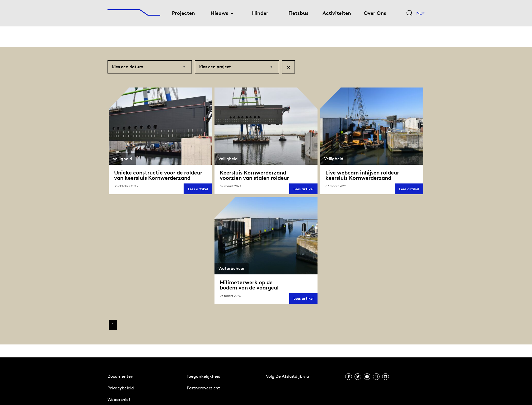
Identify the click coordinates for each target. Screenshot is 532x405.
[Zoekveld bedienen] (409, 13)
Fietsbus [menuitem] (298, 13)
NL (420, 13)
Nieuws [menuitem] (219, 13)
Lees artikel (200, 190)
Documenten (120, 376)
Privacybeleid (121, 388)
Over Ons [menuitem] (375, 13)
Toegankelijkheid (204, 376)
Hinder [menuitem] (260, 13)
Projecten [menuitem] (183, 13)
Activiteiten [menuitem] (337, 13)
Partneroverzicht (203, 388)
